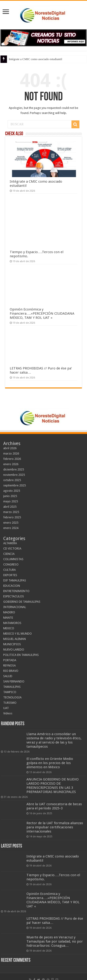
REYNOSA (10, 665)
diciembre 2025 (14, 469)
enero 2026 (11, 464)
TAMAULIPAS (12, 687)
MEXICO (9, 628)
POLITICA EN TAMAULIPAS (21, 655)
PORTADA (10, 660)
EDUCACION (12, 586)
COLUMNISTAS (13, 559)
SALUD (8, 676)
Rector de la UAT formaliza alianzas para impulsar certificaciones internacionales (55, 827)
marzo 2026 (11, 453)
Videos (8, 713)
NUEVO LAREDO (14, 650)
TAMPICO (10, 692)
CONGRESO (11, 564)
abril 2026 (10, 448)
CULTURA (10, 570)
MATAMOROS (12, 623)
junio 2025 (10, 496)
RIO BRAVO (11, 671)
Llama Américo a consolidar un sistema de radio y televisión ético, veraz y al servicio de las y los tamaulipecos (54, 740)
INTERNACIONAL (15, 607)
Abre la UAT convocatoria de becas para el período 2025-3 (54, 806)
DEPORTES (10, 575)
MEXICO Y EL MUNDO (18, 634)
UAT (6, 708)
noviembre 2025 (14, 475)
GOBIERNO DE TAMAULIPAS (22, 602)
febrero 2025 (12, 517)
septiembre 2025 (14, 485)
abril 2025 (10, 507)
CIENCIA (9, 554)
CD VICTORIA (12, 548)
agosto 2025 (12, 491)
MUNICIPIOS (12, 644)
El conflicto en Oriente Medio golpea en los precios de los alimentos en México (50, 763)
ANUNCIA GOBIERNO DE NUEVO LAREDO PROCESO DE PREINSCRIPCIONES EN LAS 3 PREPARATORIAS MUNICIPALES (53, 786)
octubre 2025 (12, 480)
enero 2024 (11, 528)
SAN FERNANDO (14, 681)
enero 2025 (11, 523)
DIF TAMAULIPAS (15, 580)
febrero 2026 (12, 459)
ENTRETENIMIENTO (16, 591)
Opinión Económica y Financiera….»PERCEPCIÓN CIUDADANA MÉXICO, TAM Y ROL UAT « (42, 313)
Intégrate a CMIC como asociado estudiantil (35, 59)
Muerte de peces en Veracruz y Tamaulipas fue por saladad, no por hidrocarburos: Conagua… (55, 941)
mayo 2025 (11, 501)
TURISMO (10, 703)
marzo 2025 (11, 512)
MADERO (9, 612)
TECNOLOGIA (12, 697)
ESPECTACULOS (14, 596)
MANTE (8, 618)
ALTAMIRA (10, 543)
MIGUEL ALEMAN (14, 639)
